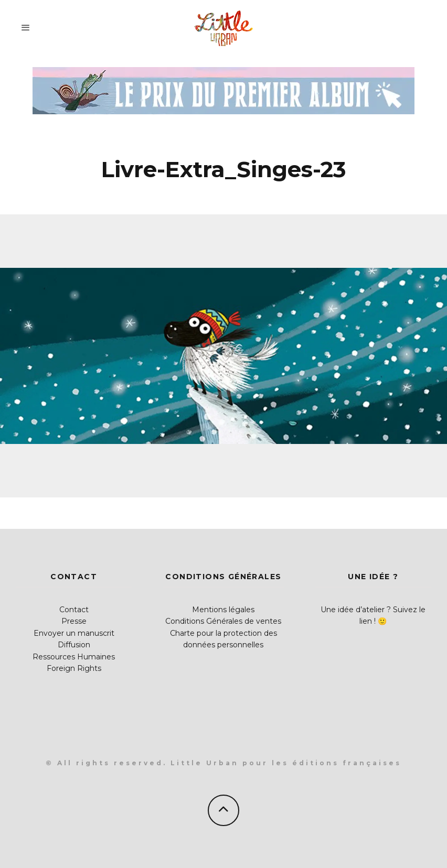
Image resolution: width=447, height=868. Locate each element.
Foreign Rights (74, 668)
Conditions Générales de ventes (223, 621)
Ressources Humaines (74, 657)
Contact (74, 610)
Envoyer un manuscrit (74, 633)
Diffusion (74, 645)
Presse (74, 621)
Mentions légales (223, 610)
